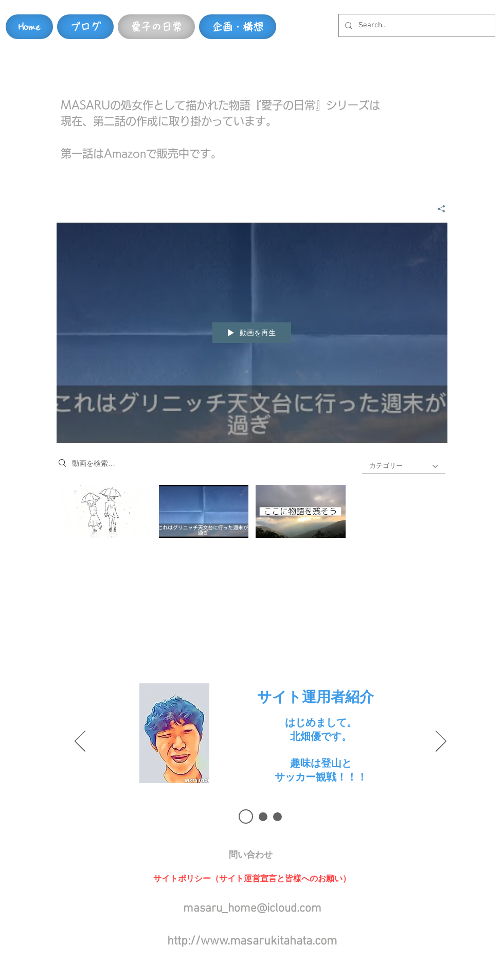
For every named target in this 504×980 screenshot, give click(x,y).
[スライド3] (277, 817)
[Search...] (416, 25)
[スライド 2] (263, 817)
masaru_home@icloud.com (252, 909)
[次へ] (441, 742)
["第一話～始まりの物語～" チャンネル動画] (252, 514)
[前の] (80, 742)
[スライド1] (246, 816)
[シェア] (437, 208)
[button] (250, 855)
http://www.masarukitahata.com (252, 941)
